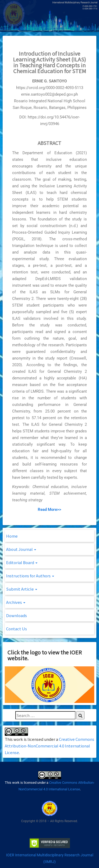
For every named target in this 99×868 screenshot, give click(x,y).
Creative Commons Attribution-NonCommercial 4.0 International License (49, 746)
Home (12, 536)
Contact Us (16, 629)
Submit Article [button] (22, 589)
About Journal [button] (21, 549)
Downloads (16, 615)
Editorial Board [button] (22, 562)
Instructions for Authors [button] (30, 576)
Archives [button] (16, 602)
